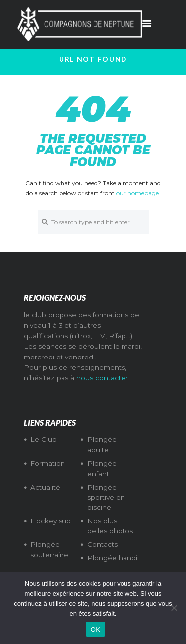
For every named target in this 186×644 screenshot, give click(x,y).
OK (95, 629)
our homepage (137, 193)
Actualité (45, 487)
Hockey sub (51, 521)
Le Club (43, 439)
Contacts (102, 544)
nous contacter (102, 378)
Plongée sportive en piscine (106, 497)
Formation (48, 463)
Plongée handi (112, 558)
